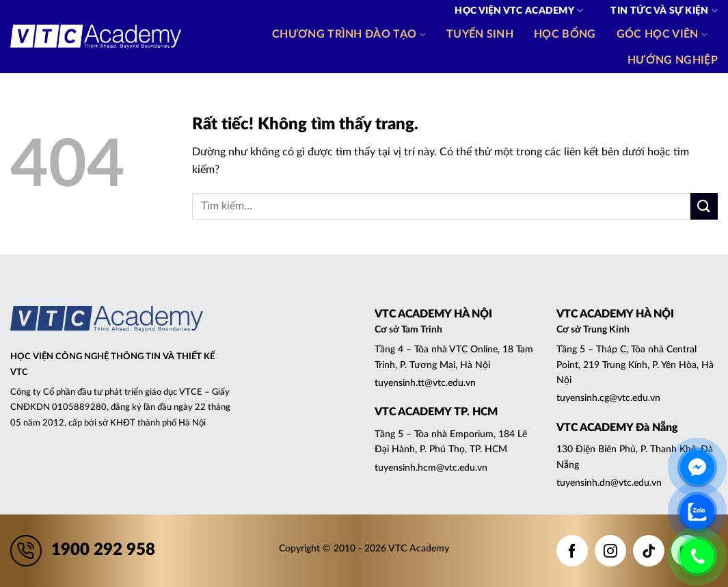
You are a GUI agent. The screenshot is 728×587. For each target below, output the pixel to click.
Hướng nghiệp (673, 60)
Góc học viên (662, 35)
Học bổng (565, 34)
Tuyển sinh (480, 34)
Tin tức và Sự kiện (664, 11)
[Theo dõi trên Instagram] (610, 551)
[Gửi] (704, 206)
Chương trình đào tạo (349, 35)
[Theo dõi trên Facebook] (572, 551)
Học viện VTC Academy (519, 11)
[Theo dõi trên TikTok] (649, 551)
